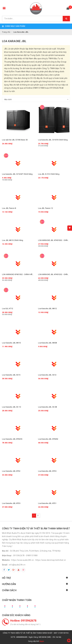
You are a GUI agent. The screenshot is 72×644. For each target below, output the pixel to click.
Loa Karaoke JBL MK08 (48, 343)
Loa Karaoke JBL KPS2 (11, 471)
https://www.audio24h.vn (22, 560)
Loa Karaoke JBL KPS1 (47, 503)
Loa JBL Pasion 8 (9, 208)
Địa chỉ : (6, 551)
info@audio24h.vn (17, 565)
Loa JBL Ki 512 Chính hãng (49, 174)
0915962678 (19, 555)
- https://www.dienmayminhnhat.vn (50, 560)
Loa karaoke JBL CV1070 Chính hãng (53, 140)
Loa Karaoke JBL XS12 (47, 375)
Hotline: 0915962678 (23, 621)
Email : (5, 565)
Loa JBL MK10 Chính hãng (13, 240)
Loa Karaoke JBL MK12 (48, 309)
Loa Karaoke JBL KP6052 (48, 439)
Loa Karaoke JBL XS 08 (48, 407)
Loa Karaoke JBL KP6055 (12, 439)
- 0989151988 (31, 555)
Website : (6, 560)
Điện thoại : (7, 555)
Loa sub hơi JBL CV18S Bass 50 (15, 140)
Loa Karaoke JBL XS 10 (11, 407)
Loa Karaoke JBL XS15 (11, 375)
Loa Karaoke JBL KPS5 (47, 471)
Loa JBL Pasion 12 (46, 208)
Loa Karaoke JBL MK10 (11, 343)
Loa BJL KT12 (8, 309)
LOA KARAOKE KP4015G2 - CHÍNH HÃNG (18, 274)
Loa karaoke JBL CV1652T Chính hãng (17, 174)
